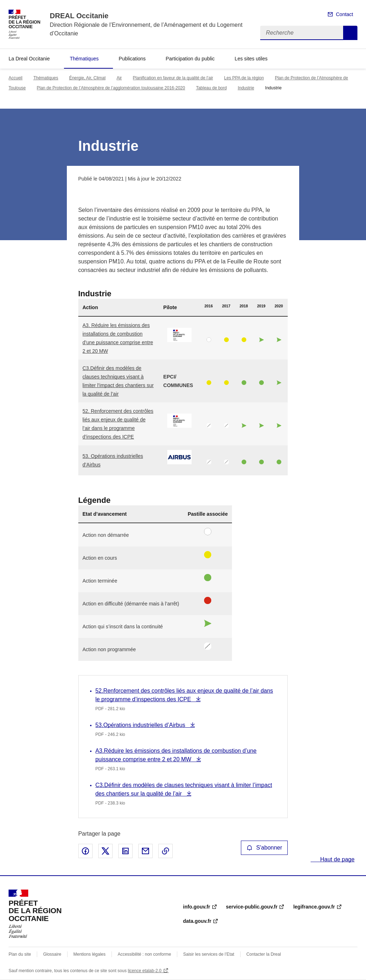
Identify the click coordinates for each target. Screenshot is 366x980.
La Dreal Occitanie (29, 59)
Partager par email (145, 851)
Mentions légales (89, 954)
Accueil (16, 78)
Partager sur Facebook (85, 851)
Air (119, 78)
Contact (345, 14)
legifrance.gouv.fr (314, 907)
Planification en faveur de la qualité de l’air (173, 78)
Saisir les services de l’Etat (209, 954)
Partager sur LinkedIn (125, 851)
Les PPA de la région (244, 78)
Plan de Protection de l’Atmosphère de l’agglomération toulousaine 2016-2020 (111, 88)
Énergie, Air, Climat (87, 78)
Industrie (246, 88)
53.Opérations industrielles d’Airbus (141, 725)
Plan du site (20, 954)
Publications (132, 59)
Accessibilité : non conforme (144, 954)
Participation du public (190, 59)
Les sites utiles (251, 59)
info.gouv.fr (197, 907)
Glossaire (52, 954)
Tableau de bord (211, 88)
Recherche (350, 33)
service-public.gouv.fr (252, 907)
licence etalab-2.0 (145, 971)
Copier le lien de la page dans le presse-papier (165, 851)
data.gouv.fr (197, 921)
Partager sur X (105, 851)
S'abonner (264, 848)
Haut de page (337, 859)
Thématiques (84, 59)
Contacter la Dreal (264, 954)
